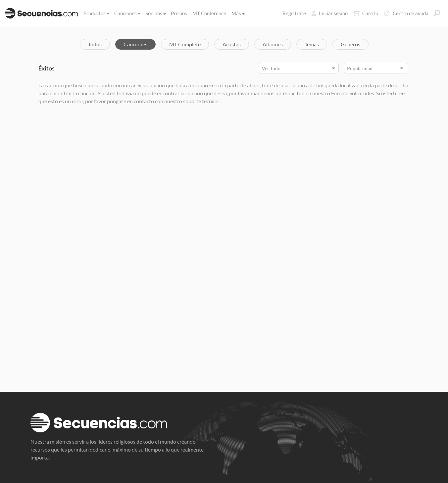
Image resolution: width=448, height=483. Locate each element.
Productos (96, 13)
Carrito (366, 13)
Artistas (232, 44)
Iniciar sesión (329, 13)
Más (238, 13)
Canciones (127, 13)
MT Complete (185, 44)
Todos (95, 44)
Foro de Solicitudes (353, 93)
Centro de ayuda (406, 13)
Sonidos (155, 13)
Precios (179, 13)
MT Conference (209, 13)
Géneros (350, 44)
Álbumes (273, 44)
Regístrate (294, 13)
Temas (312, 44)
